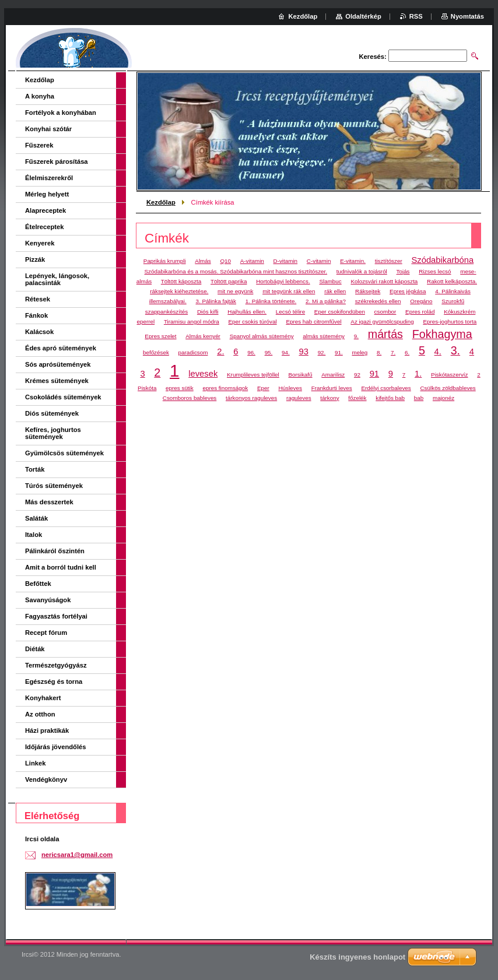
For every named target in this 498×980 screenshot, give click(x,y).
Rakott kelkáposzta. (452, 281)
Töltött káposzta (181, 281)
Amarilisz (333, 375)
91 (374, 374)
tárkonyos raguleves (251, 398)
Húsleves (290, 388)
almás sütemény (324, 336)
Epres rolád (420, 312)
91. (339, 352)
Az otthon (40, 714)
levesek (203, 374)
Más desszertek (49, 502)
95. (269, 352)
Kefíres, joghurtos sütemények (53, 433)
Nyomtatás (467, 16)
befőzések (156, 352)
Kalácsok (39, 332)
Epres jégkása (408, 291)
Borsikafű (301, 375)
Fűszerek (39, 145)
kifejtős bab (390, 398)
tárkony (329, 398)
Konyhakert (43, 698)
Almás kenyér (203, 336)
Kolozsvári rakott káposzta (384, 281)
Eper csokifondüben (340, 312)
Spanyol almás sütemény (262, 336)
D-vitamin (286, 261)
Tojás (403, 271)
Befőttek (38, 584)
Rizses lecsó (435, 271)
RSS (416, 16)
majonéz (443, 398)
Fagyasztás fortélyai (56, 616)
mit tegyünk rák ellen (289, 291)
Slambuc (330, 281)
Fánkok (36, 315)
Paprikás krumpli (165, 261)
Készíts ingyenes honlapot (357, 957)
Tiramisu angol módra (192, 322)
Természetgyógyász (56, 665)
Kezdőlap (161, 202)
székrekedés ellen (378, 301)
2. (220, 352)
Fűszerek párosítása (57, 161)
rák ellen (335, 291)
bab (419, 398)
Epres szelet (160, 336)
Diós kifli (208, 312)
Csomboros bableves (190, 398)
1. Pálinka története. (271, 301)
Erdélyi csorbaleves (386, 388)
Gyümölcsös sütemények (64, 453)
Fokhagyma (442, 334)
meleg (360, 352)
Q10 (225, 261)
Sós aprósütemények (58, 364)
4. (438, 352)
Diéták (35, 649)
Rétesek (38, 299)
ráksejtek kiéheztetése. (179, 291)
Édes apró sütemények (61, 348)
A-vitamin (252, 261)
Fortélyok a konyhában (61, 113)
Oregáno (421, 301)
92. (322, 352)
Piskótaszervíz (449, 375)
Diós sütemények (52, 413)
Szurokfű (453, 301)
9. (356, 336)
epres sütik (180, 388)
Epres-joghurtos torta (450, 322)
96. (251, 352)
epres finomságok (225, 388)
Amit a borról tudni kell (61, 567)
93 (303, 352)
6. (407, 352)
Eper (263, 388)
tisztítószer (389, 261)
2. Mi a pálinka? (326, 301)
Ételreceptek (45, 227)
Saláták (36, 518)
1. (418, 374)
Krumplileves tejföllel (253, 375)
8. (379, 352)
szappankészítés (166, 312)
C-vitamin (319, 261)
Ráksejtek (368, 291)
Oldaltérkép (363, 16)
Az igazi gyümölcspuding (382, 322)
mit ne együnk (235, 291)
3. (455, 350)
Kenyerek (40, 243)
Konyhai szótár (48, 129)
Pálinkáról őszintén (55, 551)
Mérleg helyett (47, 194)
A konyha (40, 96)
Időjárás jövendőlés (55, 747)
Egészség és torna (54, 682)
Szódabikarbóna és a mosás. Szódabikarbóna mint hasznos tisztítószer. (236, 271)
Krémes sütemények (57, 381)
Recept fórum (46, 633)
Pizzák (35, 259)
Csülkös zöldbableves (448, 388)
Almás (203, 261)
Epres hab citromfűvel (313, 322)
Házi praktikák (47, 730)
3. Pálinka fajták (216, 301)
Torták (35, 469)
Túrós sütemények (54, 486)
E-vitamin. (353, 261)
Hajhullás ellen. (247, 312)
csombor (385, 312)
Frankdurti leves (332, 388)
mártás (385, 334)
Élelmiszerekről (49, 178)
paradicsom (193, 352)
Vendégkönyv (46, 779)
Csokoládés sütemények (63, 397)
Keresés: (373, 57)
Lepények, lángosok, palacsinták (57, 279)
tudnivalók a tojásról (362, 271)
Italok (34, 535)
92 (357, 375)
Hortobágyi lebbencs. (283, 281)
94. (286, 352)
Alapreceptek (45, 210)
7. (393, 352)
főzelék (357, 398)
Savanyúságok (48, 600)
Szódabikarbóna (442, 260)
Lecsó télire (290, 312)
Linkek (35, 763)
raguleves (299, 398)
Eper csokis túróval (252, 322)
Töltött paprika (229, 281)
